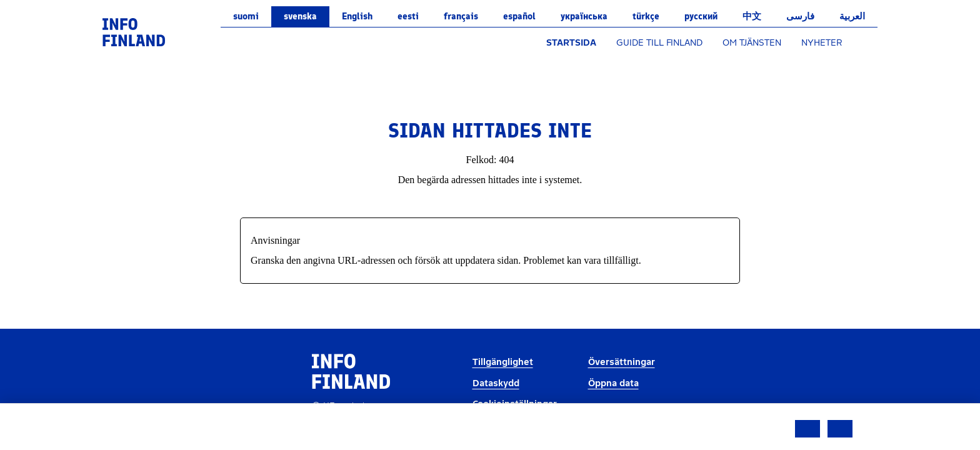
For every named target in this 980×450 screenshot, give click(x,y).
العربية (852, 16)
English (357, 16)
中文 (752, 16)
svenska (300, 16)
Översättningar (622, 362)
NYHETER (822, 43)
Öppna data (613, 383)
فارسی (800, 16)
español (519, 16)
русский (701, 16)
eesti (408, 16)
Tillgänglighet (503, 362)
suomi (246, 16)
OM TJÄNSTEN (752, 43)
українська (584, 16)
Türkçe (646, 16)
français (461, 16)
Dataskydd (496, 383)
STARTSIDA (571, 43)
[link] (134, 32)
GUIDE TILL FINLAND (659, 43)
